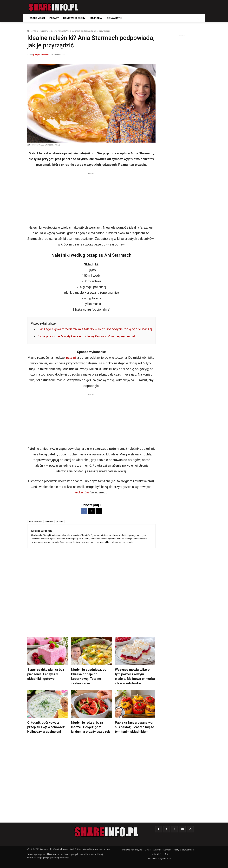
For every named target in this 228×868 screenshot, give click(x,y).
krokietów (82, 492)
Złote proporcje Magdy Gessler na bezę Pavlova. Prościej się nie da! (86, 336)
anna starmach (35, 521)
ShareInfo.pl (33, 31)
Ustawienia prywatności (159, 859)
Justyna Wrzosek (41, 55)
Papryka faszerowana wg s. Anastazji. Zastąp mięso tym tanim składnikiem (135, 727)
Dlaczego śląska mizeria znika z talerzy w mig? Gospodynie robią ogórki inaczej (95, 329)
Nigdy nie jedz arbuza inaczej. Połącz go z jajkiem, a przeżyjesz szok (91, 727)
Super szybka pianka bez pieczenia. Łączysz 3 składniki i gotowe (46, 674)
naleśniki (49, 521)
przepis (60, 521)
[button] (197, 18)
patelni (71, 358)
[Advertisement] (91, 198)
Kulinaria (44, 31)
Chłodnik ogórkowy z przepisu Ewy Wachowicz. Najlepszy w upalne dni (46, 727)
